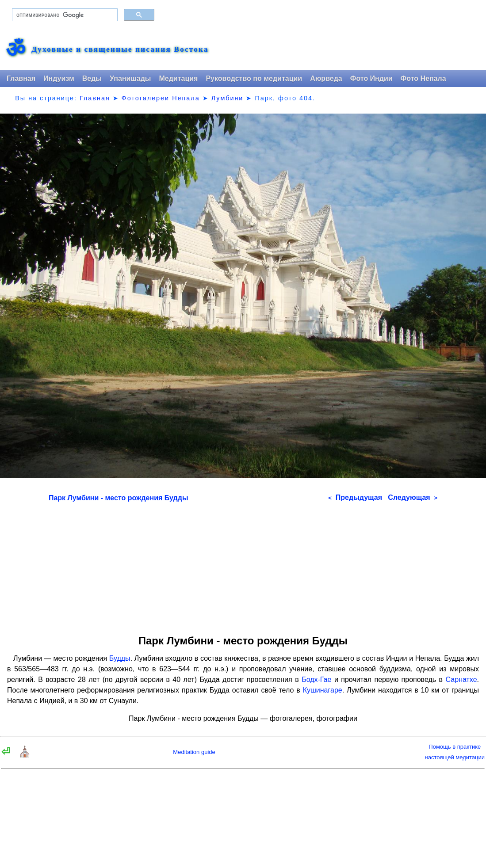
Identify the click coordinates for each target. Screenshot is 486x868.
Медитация (178, 78)
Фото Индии (371, 78)
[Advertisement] (243, 565)
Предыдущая (355, 497)
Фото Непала (423, 78)
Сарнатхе (461, 680)
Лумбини (228, 98)
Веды (92, 78)
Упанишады (130, 78)
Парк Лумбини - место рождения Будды (119, 498)
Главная (21, 78)
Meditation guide (194, 752)
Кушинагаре (323, 690)
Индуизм (59, 78)
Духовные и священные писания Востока (120, 49)
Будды (120, 658)
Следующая (413, 497)
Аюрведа (326, 78)
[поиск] (64, 15)
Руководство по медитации (254, 78)
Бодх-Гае (316, 680)
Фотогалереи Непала (161, 98)
